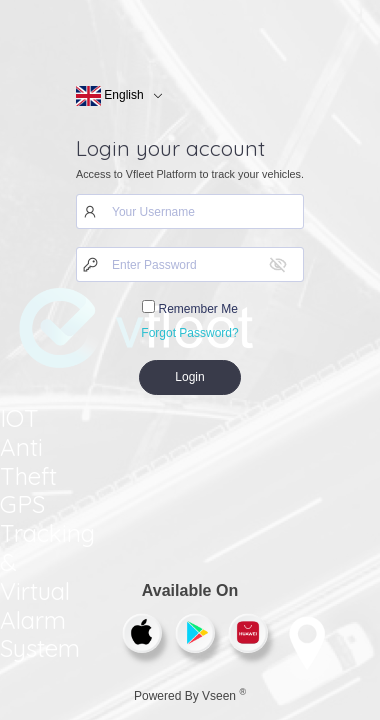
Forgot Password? (189, 333)
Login (189, 377)
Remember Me (190, 308)
